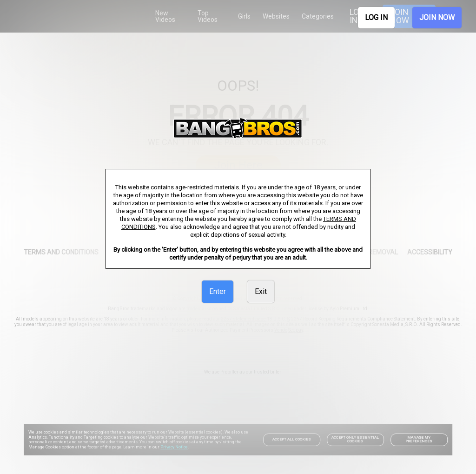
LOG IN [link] (376, 17)
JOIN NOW (437, 17)
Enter (218, 291)
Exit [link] (261, 291)
